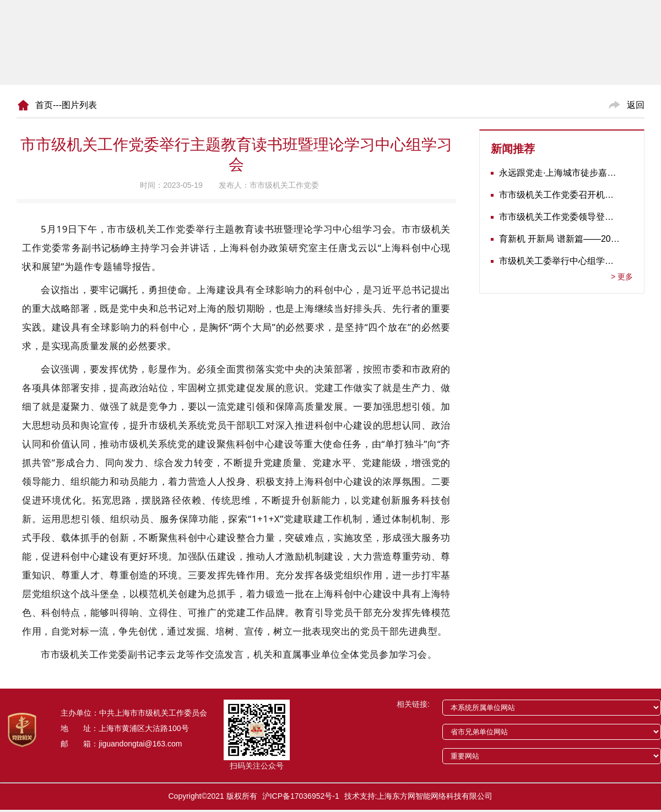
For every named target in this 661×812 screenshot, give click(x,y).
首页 (44, 105)
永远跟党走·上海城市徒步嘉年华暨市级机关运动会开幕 (559, 173)
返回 (636, 105)
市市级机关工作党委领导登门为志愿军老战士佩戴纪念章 (559, 217)
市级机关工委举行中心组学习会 (559, 261)
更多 (622, 277)
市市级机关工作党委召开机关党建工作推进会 (559, 195)
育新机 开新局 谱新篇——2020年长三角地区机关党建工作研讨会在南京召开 (559, 239)
